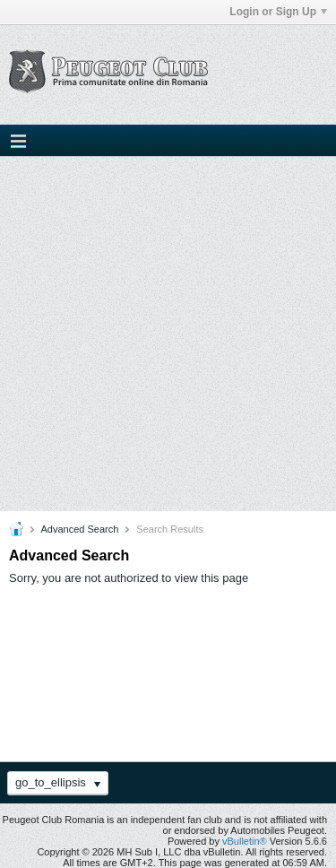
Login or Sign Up (278, 12)
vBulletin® (245, 841)
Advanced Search (79, 529)
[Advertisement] (168, 334)
